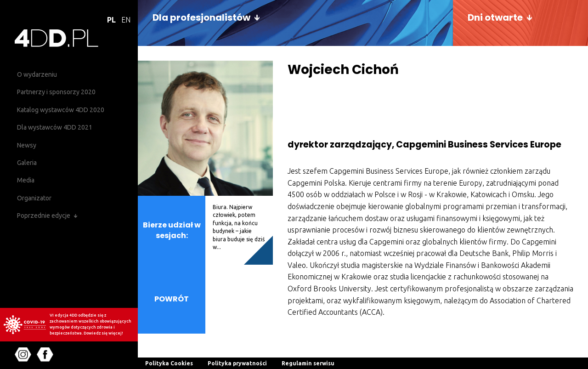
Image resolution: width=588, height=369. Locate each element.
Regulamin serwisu (308, 363)
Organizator (34, 198)
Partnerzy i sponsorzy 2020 (56, 92)
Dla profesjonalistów (201, 17)
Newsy (27, 145)
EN (126, 20)
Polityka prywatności (237, 363)
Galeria (27, 163)
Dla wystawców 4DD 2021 (55, 127)
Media (26, 180)
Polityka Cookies (169, 363)
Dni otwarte (495, 17)
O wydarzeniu (37, 74)
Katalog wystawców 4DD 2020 (61, 110)
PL (111, 20)
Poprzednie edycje (44, 216)
